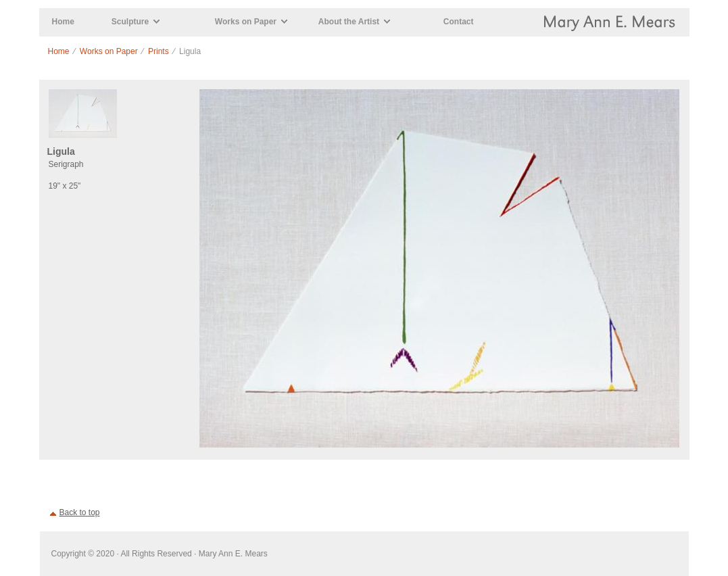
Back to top (80, 512)
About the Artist (349, 22)
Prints (159, 51)
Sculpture (130, 22)
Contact (459, 22)
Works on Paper (246, 22)
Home (63, 22)
